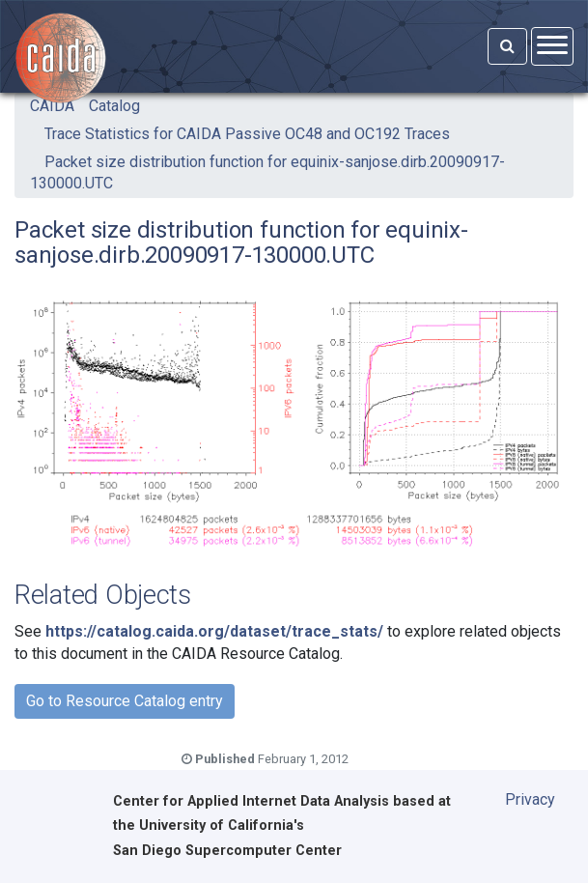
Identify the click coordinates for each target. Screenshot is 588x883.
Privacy (530, 799)
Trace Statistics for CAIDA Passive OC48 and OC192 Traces (247, 134)
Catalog (114, 106)
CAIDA (52, 106)
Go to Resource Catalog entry (125, 701)
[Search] (507, 46)
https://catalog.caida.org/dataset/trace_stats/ (214, 631)
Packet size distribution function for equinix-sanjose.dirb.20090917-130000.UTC (267, 172)
